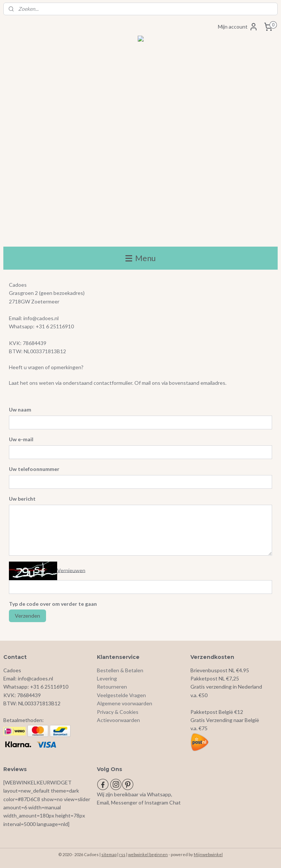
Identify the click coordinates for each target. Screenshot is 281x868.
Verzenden (27, 616)
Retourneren (112, 687)
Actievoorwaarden (118, 720)
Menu (140, 258)
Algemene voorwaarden (125, 703)
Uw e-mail (21, 439)
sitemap (109, 854)
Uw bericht (22, 498)
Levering (107, 678)
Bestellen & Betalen (120, 670)
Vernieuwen (71, 570)
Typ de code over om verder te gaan (53, 603)
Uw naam (20, 409)
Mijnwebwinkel (208, 854)
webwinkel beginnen (148, 854)
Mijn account (238, 27)
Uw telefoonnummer (34, 469)
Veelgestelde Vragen (121, 695)
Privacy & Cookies (118, 712)
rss (122, 854)
